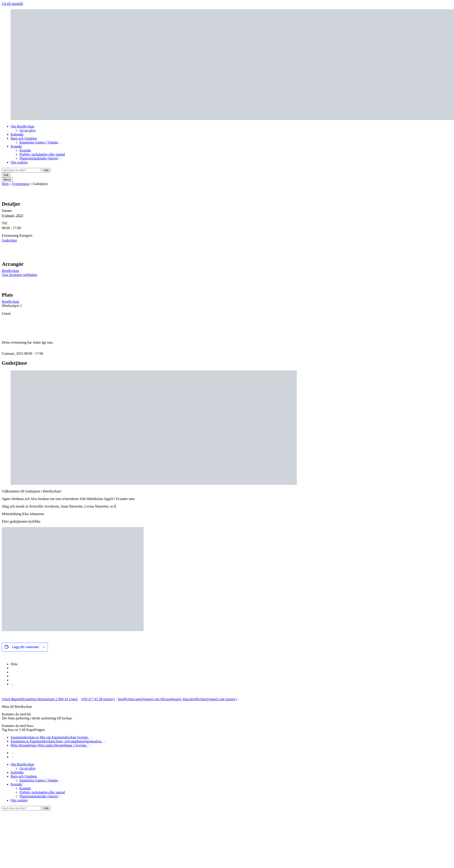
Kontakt (16, 146)
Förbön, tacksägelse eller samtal (42, 154)
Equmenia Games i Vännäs (39, 142)
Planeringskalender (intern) (39, 158)
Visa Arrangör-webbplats (20, 275)
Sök (46, 170)
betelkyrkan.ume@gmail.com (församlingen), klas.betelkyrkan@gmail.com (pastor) (177, 699)
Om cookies (19, 162)
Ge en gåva (27, 130)
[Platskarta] (429, 311)
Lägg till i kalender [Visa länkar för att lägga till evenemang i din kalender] (26, 647)
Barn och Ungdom (24, 138)
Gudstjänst (9, 240)
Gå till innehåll (12, 4)
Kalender (17, 134)
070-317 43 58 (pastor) (98, 699)
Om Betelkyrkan (22, 126)
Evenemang (21, 184)
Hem (5, 184)
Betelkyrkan (10, 271)
